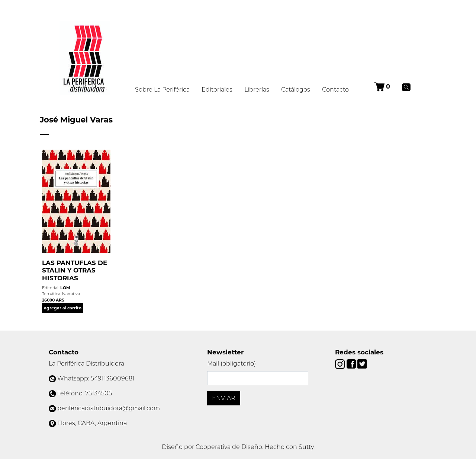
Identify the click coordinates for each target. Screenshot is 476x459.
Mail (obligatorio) (231, 364)
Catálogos (296, 90)
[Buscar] (406, 87)
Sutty (306, 447)
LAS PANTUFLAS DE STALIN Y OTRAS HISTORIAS (75, 270)
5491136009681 (113, 378)
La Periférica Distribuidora (86, 364)
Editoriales (217, 90)
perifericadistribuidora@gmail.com (109, 408)
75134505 (99, 393)
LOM (65, 288)
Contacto (335, 90)
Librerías (257, 90)
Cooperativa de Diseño (229, 447)
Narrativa (71, 294)
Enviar (224, 398)
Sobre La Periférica (162, 90)
